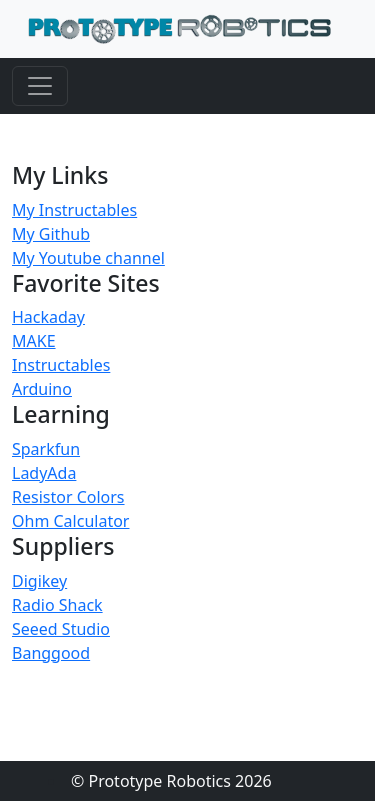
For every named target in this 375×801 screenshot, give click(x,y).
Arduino (42, 389)
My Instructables (74, 210)
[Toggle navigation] (40, 86)
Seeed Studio (61, 629)
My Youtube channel (88, 258)
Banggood (51, 653)
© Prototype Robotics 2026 (171, 781)
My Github (51, 234)
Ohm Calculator (70, 521)
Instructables (61, 365)
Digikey (39, 581)
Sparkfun (46, 449)
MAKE (34, 341)
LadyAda (44, 473)
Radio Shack (57, 605)
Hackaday (48, 317)
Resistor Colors (68, 497)
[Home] (179, 29)
